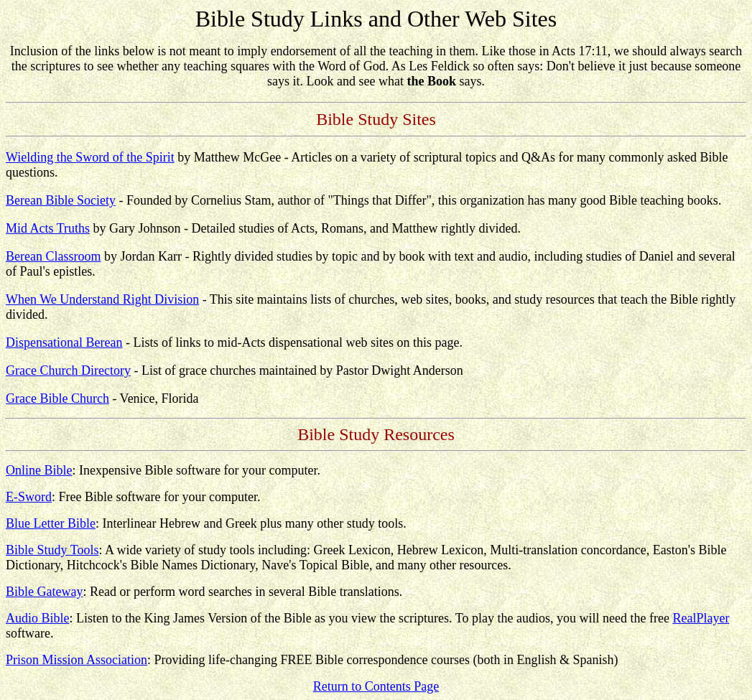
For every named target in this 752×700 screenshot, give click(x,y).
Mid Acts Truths (48, 228)
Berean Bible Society (61, 200)
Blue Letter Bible (51, 523)
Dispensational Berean (64, 342)
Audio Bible (38, 618)
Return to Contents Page (376, 686)
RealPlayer (701, 618)
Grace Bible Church (57, 398)
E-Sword (29, 497)
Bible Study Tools (52, 550)
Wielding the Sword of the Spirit (90, 157)
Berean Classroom (53, 256)
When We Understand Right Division (102, 299)
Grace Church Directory (68, 370)
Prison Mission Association (76, 660)
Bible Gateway (44, 592)
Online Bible (39, 470)
